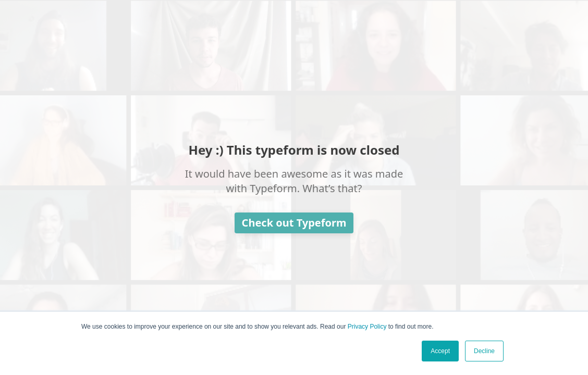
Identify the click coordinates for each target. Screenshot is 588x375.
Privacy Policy (367, 327)
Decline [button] (484, 351)
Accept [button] (440, 351)
